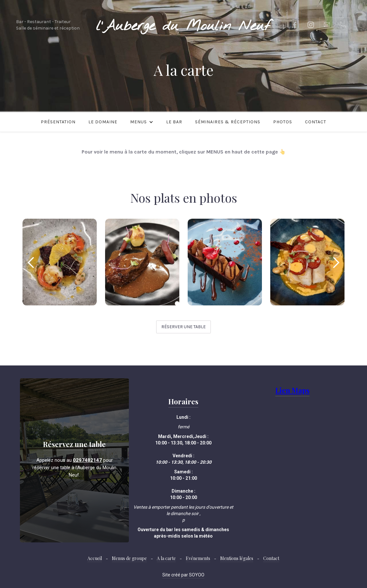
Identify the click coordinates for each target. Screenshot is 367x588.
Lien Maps (292, 390)
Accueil (95, 558)
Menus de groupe (129, 558)
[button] (142, 122)
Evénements (198, 558)
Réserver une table (183, 327)
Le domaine (103, 122)
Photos (283, 122)
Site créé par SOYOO (183, 575)
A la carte (166, 558)
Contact (316, 122)
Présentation (58, 122)
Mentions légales (237, 558)
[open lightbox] (60, 262)
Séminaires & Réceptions (228, 122)
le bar (174, 122)
